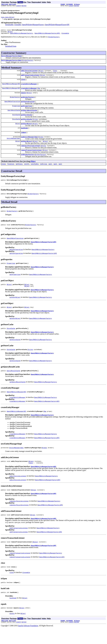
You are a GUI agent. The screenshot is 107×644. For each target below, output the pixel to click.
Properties (16, 111)
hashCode (24, 134)
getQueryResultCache (29, 116)
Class (55, 73)
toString (43, 173)
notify (27, 173)
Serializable (9, 25)
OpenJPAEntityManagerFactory (33, 25)
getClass (19, 173)
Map (39, 92)
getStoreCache (26, 120)
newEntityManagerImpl (29, 144)
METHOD (24, 6)
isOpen (23, 139)
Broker (41, 144)
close (23, 82)
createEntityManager (29, 87)
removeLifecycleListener (31, 153)
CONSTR (18, 6)
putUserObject (26, 149)
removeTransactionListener (31, 158)
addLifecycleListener (29, 73)
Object (10, 33)
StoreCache (16, 120)
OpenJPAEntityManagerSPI (11, 87)
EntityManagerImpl (13, 146)
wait (50, 173)
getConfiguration (28, 106)
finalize (11, 173)
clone (4, 173)
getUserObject (26, 130)
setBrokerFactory (28, 163)
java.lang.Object (8, 17)
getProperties (26, 111)
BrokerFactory (28, 62)
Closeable (18, 25)
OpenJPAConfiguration (12, 106)
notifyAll (35, 173)
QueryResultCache (14, 115)
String (35, 125)
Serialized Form (11, 48)
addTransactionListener (30, 78)
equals (23, 97)
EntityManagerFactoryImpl (11, 57)
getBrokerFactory (28, 101)
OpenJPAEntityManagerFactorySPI (57, 25)
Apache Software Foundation (28, 642)
